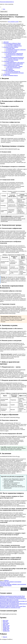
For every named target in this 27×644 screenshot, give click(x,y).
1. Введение (6, 42)
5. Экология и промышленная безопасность (13, 57)
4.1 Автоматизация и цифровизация (14, 53)
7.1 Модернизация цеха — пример (14, 66)
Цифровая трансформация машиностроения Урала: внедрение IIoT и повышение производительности (12, 597)
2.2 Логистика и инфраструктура (14, 46)
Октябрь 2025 (6, 631)
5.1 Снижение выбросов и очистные (15, 59)
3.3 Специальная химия (11, 51)
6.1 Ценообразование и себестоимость (15, 63)
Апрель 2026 (6, 623)
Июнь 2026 (6, 621)
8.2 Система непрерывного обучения (15, 73)
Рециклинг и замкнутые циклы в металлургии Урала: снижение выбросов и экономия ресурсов (13, 607)
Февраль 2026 (6, 626)
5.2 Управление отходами (12, 60)
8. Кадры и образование (9, 70)
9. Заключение (6, 74)
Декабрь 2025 (6, 628)
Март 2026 (5, 624)
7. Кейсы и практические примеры (11, 65)
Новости (7, 580)
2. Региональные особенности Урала (12, 43)
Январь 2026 (6, 627)
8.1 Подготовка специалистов (13, 72)
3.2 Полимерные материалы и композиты (16, 50)
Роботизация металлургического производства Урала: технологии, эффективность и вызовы (13, 599)
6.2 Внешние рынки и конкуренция (14, 64)
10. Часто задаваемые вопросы (10, 75)
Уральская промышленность (7, 2)
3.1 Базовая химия (10, 48)
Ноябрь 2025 (6, 630)
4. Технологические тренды (10, 52)
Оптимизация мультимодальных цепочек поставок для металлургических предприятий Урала (13, 602)
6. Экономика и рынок (8, 61)
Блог (4, 9)
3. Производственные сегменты (10, 47)
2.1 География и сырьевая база (13, 44)
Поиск (2, 587)
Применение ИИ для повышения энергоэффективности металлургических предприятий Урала (13, 604)
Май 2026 (5, 622)
